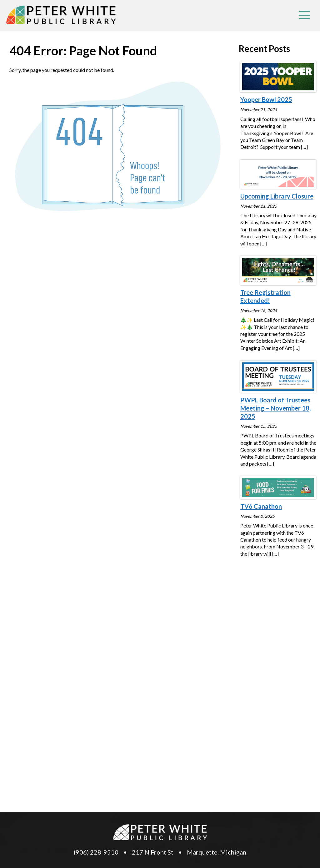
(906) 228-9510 (96, 852)
